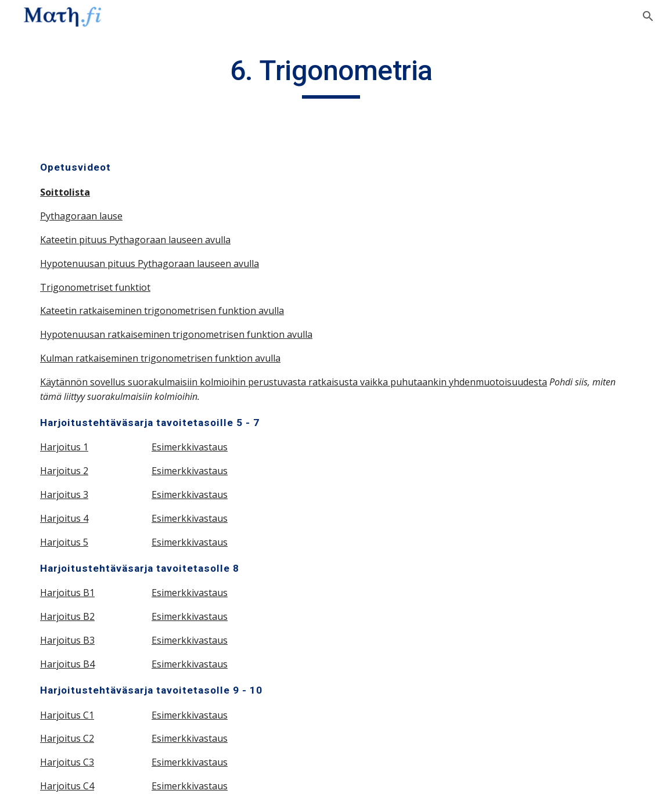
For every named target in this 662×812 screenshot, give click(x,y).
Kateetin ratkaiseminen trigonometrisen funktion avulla (162, 311)
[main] (331, 76)
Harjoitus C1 (67, 715)
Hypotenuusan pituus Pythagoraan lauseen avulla (150, 264)
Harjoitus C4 (67, 786)
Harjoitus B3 (67, 640)
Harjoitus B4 (67, 664)
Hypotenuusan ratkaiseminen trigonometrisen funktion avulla (176, 334)
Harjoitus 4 (64, 518)
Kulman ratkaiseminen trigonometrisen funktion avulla (160, 358)
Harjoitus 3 (64, 495)
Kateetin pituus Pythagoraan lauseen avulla (135, 240)
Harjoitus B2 (67, 616)
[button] (648, 16)
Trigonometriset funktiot (95, 287)
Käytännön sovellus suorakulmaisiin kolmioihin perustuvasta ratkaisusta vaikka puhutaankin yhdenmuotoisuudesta (294, 382)
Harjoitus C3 (67, 762)
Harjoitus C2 (67, 738)
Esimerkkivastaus (190, 447)
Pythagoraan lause (81, 216)
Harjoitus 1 (64, 447)
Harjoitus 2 (64, 471)
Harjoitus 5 (64, 542)
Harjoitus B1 (67, 593)
